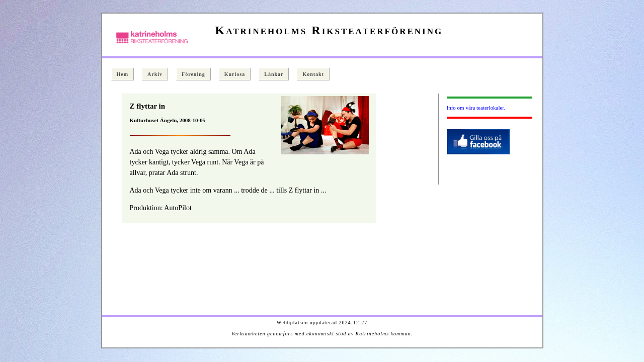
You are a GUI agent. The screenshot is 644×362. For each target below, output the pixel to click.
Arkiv (155, 74)
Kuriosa (235, 74)
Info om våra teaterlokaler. (476, 108)
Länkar (274, 74)
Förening (193, 74)
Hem (123, 74)
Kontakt (313, 74)
